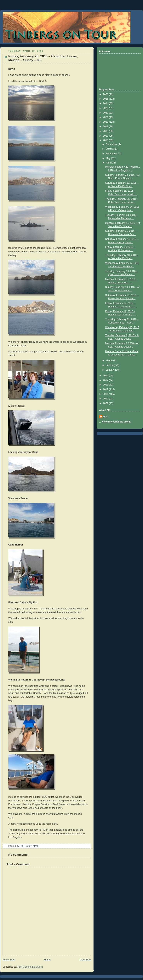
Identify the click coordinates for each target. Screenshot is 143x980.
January (111, 370)
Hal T (106, 417)
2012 (106, 389)
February (111, 365)
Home (47, 960)
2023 (106, 108)
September (112, 154)
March (110, 361)
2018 (106, 131)
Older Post (85, 960)
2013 (106, 385)
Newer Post (9, 960)
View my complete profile (117, 422)
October (111, 149)
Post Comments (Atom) (30, 967)
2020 (106, 122)
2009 (106, 403)
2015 (106, 376)
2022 (106, 113)
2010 (106, 399)
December (112, 144)
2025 (106, 99)
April (109, 163)
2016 (106, 140)
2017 (106, 136)
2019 (106, 126)
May (109, 158)
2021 (106, 117)
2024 (106, 103)
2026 (106, 94)
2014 (106, 380)
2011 (106, 394)
